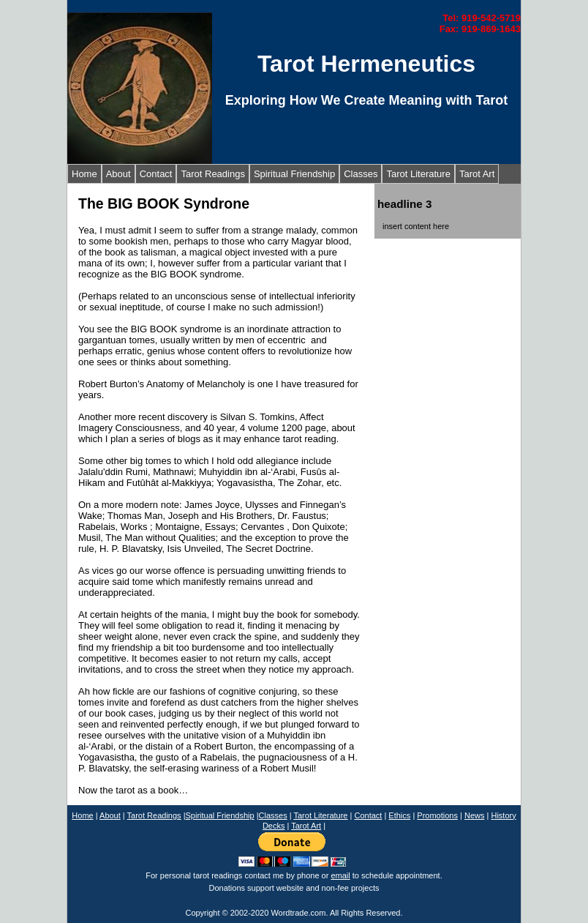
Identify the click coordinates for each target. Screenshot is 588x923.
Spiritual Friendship (294, 174)
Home (84, 174)
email (340, 875)
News (475, 815)
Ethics (399, 815)
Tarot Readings (212, 174)
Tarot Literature (418, 174)
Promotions (437, 815)
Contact (156, 174)
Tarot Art (477, 174)
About (118, 174)
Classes (361, 174)
